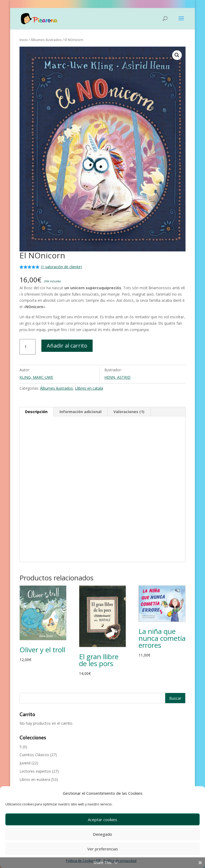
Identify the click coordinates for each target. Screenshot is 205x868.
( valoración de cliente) (61, 267)
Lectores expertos (35, 771)
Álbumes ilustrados (46, 40)
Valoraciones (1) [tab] (129, 412)
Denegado (102, 834)
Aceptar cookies (102, 820)
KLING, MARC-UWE (36, 377)
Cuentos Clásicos (34, 755)
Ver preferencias (103, 849)
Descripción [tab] (36, 412)
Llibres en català (89, 388)
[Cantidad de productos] (27, 347)
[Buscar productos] (102, 698)
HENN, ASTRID (117, 377)
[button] (177, 55)
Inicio (24, 40)
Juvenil (25, 763)
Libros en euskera (35, 779)
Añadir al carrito (67, 346)
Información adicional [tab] (80, 412)
